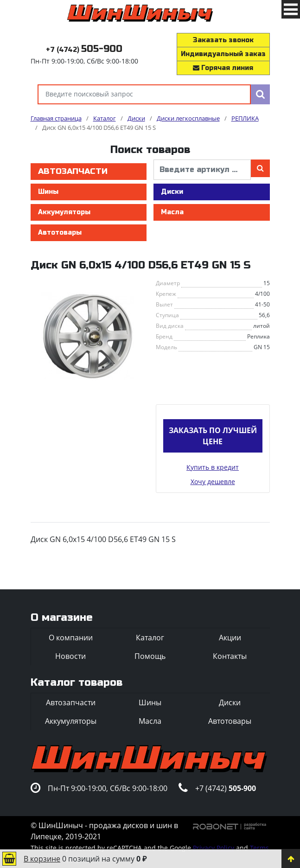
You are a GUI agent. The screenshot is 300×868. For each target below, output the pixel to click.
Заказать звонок (223, 40)
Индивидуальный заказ (223, 54)
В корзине (42, 859)
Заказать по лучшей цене (213, 436)
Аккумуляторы (64, 212)
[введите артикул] (202, 170)
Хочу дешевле (213, 482)
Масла (172, 212)
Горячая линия (223, 68)
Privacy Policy (214, 848)
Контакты (230, 656)
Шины (48, 192)
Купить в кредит (213, 467)
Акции (230, 638)
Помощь (150, 656)
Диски (172, 192)
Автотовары (60, 233)
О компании (71, 638)
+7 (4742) (84, 50)
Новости (70, 656)
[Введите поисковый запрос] (144, 94)
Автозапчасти (73, 171)
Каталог (150, 638)
